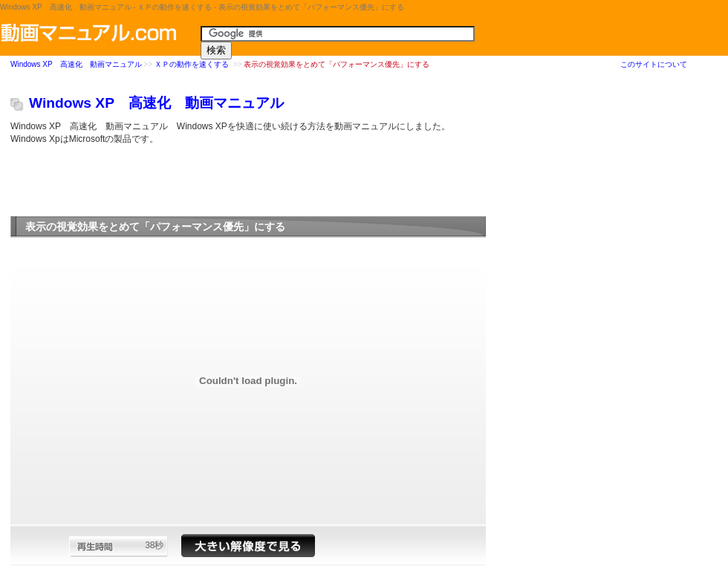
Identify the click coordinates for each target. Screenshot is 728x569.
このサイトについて (654, 64)
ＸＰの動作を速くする (193, 65)
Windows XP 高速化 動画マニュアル (76, 65)
